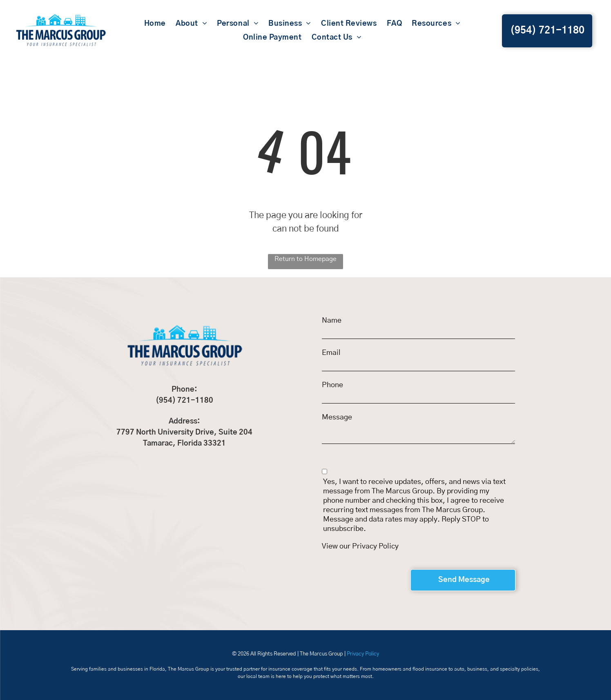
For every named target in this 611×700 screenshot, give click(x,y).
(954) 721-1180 (184, 401)
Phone (332, 385)
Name (332, 321)
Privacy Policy (375, 546)
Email (331, 353)
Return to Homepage (305, 259)
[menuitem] (155, 24)
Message (337, 417)
